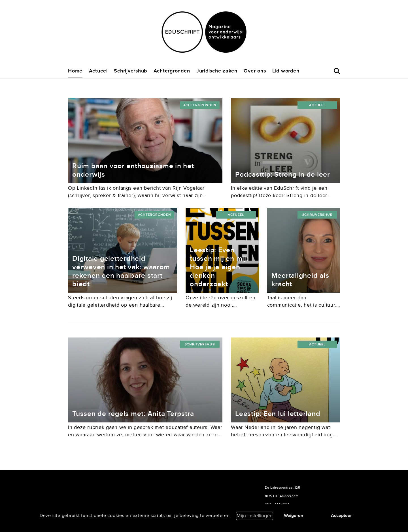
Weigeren (294, 516)
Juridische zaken (217, 71)
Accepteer (341, 516)
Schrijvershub (130, 71)
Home (75, 71)
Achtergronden (172, 71)
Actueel (98, 71)
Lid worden (286, 71)
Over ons (255, 71)
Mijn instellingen (255, 516)
